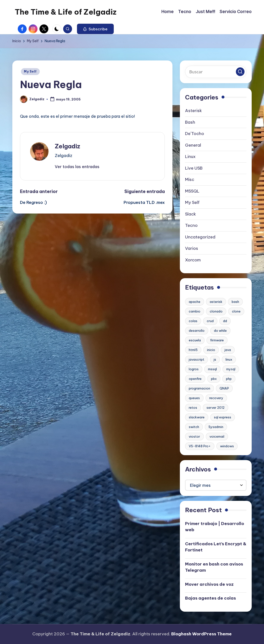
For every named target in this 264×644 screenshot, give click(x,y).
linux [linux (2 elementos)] (229, 359)
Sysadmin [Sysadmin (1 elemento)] (216, 427)
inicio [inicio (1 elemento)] (211, 350)
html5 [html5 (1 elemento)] (193, 350)
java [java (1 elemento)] (228, 350)
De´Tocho (195, 134)
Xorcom (193, 260)
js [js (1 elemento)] (215, 359)
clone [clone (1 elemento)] (236, 311)
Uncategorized (200, 237)
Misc (190, 179)
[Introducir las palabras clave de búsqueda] (216, 72)
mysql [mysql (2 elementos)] (231, 369)
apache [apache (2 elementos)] (195, 302)
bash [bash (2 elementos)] (235, 302)
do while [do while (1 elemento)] (220, 331)
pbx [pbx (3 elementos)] (214, 379)
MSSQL (192, 191)
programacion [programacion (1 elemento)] (199, 388)
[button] (95, 29)
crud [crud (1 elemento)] (210, 321)
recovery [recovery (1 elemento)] (216, 398)
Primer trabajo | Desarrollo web (215, 527)
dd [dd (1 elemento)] (225, 321)
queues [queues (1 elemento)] (194, 398)
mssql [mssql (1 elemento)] (212, 369)
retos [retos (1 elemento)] (193, 408)
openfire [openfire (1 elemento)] (195, 379)
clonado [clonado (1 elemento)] (216, 311)
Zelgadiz (67, 146)
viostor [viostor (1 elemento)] (194, 436)
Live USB (194, 168)
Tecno (191, 225)
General (193, 145)
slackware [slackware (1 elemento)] (197, 417)
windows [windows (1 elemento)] (227, 446)
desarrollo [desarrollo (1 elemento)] (197, 331)
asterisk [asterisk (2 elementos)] (216, 302)
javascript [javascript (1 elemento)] (197, 359)
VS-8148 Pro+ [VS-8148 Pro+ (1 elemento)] (200, 446)
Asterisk (193, 111)
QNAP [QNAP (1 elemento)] (224, 388)
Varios (192, 248)
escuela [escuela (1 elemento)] (195, 340)
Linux (190, 156)
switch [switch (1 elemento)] (194, 427)
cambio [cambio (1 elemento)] (195, 311)
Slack (190, 214)
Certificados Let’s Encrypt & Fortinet (216, 547)
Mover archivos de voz (209, 584)
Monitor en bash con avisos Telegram (214, 567)
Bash (190, 122)
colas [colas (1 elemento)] (193, 321)
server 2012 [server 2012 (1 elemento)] (216, 408)
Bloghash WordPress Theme (201, 634)
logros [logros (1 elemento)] (194, 369)
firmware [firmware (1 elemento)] (217, 340)
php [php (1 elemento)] (229, 379)
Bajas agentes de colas (210, 598)
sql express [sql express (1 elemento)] (223, 417)
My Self (30, 71)
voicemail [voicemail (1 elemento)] (217, 436)
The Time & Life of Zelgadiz (66, 12)
